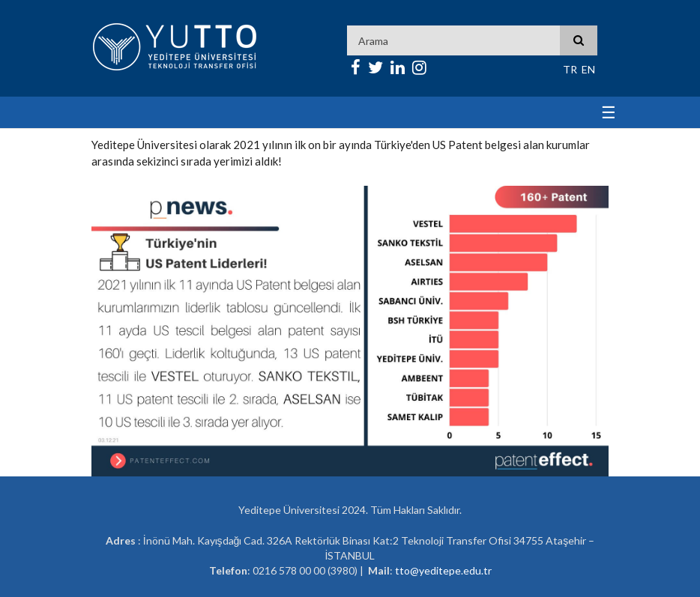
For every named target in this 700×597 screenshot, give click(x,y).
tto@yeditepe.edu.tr (443, 570)
